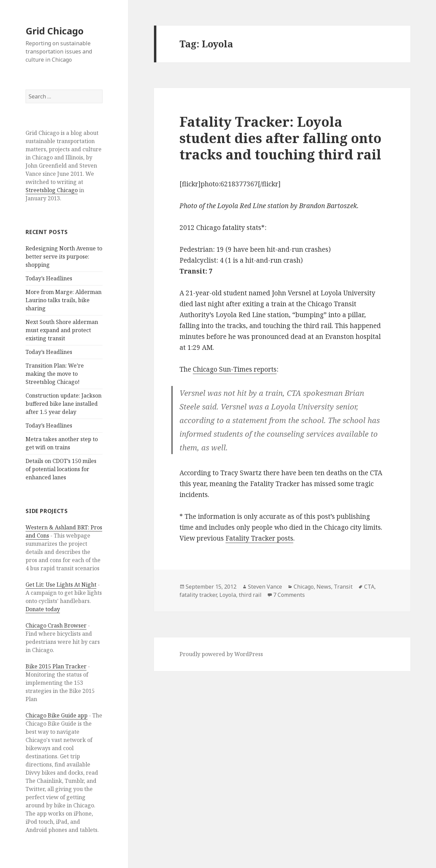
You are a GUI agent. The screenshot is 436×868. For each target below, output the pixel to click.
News (324, 587)
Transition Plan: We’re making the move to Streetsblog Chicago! (55, 374)
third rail (250, 595)
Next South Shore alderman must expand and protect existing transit (62, 330)
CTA (369, 587)
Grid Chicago (54, 31)
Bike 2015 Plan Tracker (56, 666)
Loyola (228, 595)
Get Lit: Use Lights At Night (61, 585)
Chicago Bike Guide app (57, 715)
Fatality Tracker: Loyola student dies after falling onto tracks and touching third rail (281, 138)
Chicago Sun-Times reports (235, 369)
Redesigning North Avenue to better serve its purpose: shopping (64, 257)
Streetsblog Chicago (52, 190)
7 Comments (289, 595)
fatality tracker (198, 595)
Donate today (43, 609)
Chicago (304, 587)
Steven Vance (265, 587)
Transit (343, 587)
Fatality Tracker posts (259, 538)
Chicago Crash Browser (56, 625)
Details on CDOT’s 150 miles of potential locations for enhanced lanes (61, 469)
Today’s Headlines (49, 278)
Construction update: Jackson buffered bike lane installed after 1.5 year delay (64, 404)
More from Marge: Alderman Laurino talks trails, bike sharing (64, 300)
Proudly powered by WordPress (221, 654)
